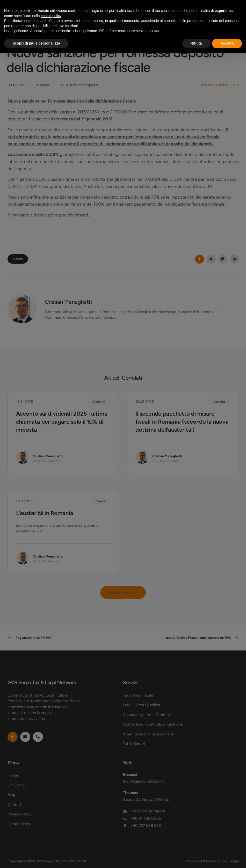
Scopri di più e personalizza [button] (36, 43)
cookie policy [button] (51, 16)
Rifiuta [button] (196, 43)
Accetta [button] (227, 43)
